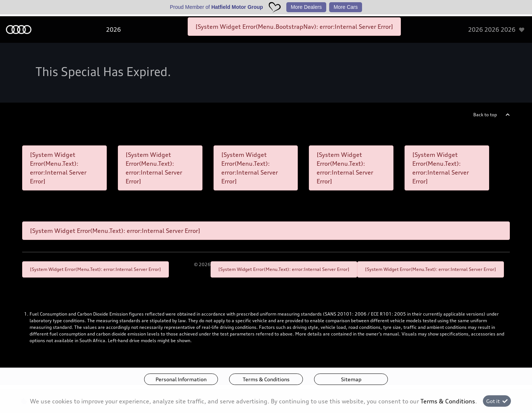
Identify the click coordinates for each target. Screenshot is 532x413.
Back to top (485, 115)
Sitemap (351, 379)
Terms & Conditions (266, 379)
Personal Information (181, 379)
